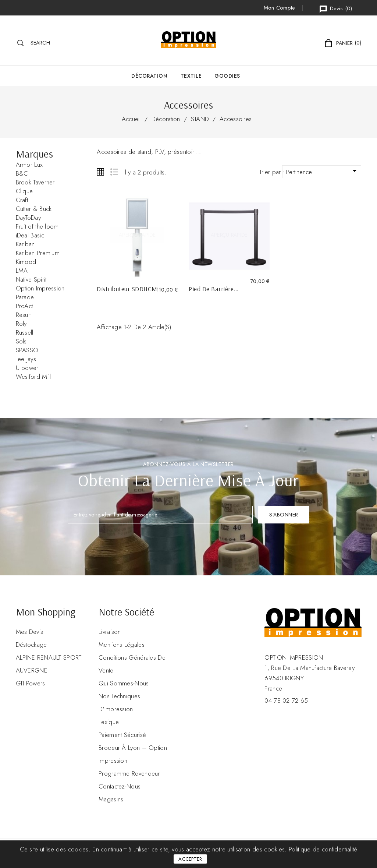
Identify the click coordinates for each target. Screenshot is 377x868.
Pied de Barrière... (214, 289)
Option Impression (40, 288)
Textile (191, 76)
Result (23, 315)
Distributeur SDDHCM (127, 289)
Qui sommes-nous (124, 683)
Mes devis (30, 632)
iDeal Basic (30, 235)
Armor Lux (29, 165)
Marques (35, 154)
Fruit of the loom (37, 226)
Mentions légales (122, 645)
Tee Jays (26, 359)
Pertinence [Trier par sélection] (323, 171)
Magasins (111, 799)
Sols (21, 341)
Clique (24, 191)
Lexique (109, 722)
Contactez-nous (120, 786)
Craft (22, 200)
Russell (25, 332)
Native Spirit (31, 279)
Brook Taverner (35, 182)
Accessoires (236, 119)
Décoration (149, 76)
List (114, 172)
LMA (22, 271)
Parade (25, 297)
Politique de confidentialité (323, 849)
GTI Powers (31, 683)
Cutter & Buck (34, 209)
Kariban (25, 244)
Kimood (26, 262)
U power (27, 368)
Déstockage (31, 645)
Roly (21, 324)
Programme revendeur (129, 773)
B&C (22, 173)
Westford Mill (33, 377)
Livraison (110, 632)
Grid (100, 172)
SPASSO (27, 350)
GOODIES (227, 76)
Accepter (190, 859)
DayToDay (28, 218)
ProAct (24, 306)
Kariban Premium (38, 253)
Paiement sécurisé (122, 735)
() (335, 9)
